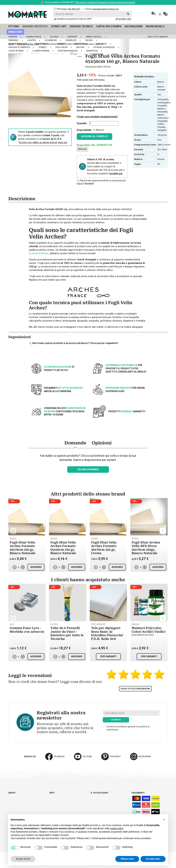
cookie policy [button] (117, 828)
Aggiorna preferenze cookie (25, 808)
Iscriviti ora (116, 173)
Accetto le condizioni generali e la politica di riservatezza (128, 728)
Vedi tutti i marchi (158, 37)
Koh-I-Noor (62, 47)
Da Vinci (54, 37)
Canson (13, 37)
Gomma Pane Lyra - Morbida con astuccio (27, 630)
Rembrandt (42, 44)
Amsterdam (81, 44)
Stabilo (43, 47)
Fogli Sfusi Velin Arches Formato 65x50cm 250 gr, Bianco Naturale (63, 548)
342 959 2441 (74, 9)
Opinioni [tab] (102, 443)
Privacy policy (58, 811)
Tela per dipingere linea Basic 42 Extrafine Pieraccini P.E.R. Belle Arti (107, 633)
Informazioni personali (104, 796)
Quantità (82, 123)
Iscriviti (116, 720)
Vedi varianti (108, 656)
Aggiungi (36, 567)
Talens (89, 40)
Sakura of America (19, 47)
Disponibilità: (84, 130)
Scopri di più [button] (23, 859)
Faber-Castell (94, 37)
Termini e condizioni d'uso (64, 802)
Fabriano (13, 40)
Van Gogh (102, 44)
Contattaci (15, 802)
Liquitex (32, 40)
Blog (11, 805)
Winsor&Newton (18, 44)
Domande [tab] (75, 443)
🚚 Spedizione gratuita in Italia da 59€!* (73, 19)
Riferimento (91, 67)
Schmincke (51, 40)
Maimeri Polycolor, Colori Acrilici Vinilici (149, 630)
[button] (164, 820)
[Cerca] (92, 14)
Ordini (94, 799)
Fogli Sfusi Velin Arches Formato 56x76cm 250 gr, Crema (104, 548)
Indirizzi (95, 805)
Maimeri (61, 44)
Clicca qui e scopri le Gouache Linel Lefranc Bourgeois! (105, 2)
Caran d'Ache (34, 37)
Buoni (94, 808)
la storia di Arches (39, 253)
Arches (80, 47)
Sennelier (71, 40)
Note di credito (99, 802)
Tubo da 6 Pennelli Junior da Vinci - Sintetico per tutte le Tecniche (67, 633)
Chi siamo (14, 796)
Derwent (72, 37)
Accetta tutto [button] (153, 859)
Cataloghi (14, 799)
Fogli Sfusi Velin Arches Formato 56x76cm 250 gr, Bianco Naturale (23, 548)
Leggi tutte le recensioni (135, 689)
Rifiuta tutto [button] (127, 859)
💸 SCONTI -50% (123, 19)
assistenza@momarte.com (106, 9)
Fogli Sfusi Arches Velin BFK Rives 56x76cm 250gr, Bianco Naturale (146, 548)
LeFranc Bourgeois (104, 47)
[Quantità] (104, 123)
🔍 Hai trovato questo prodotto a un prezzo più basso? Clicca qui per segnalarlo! (73, 343)
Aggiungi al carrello (95, 136)
